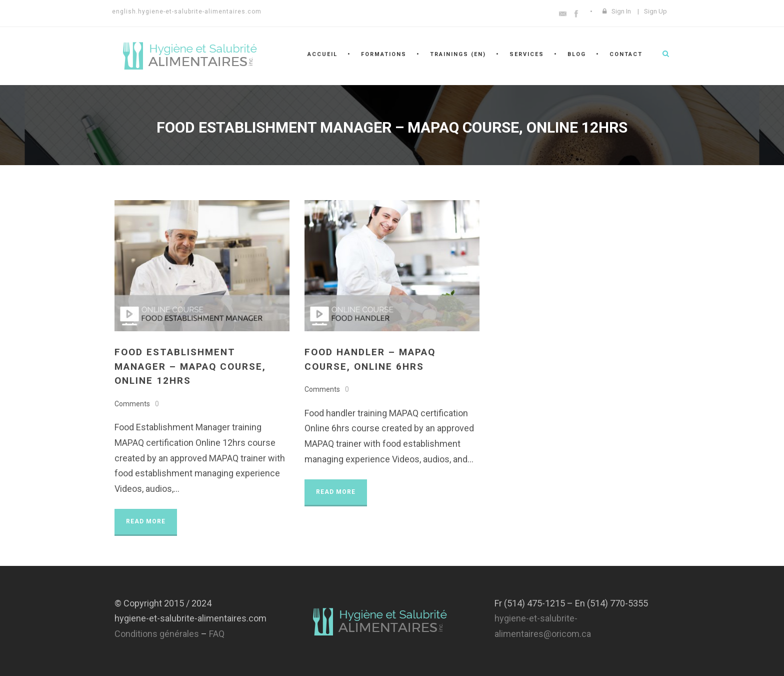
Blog (577, 54)
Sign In (621, 11)
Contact (626, 54)
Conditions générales (157, 634)
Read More (146, 521)
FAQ (217, 634)
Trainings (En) (458, 54)
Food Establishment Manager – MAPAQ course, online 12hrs (190, 366)
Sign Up (655, 11)
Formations (384, 54)
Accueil (322, 54)
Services (527, 54)
